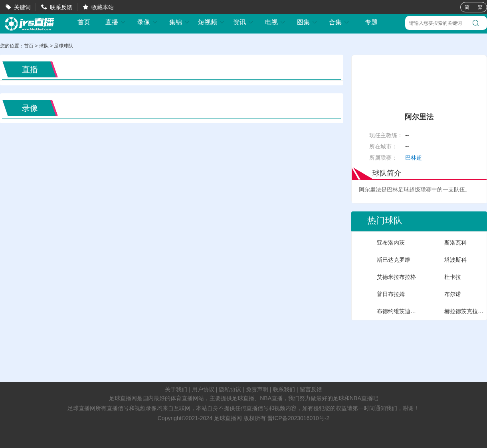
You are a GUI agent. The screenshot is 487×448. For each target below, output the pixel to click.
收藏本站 (103, 7)
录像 (148, 22)
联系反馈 (61, 7)
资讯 (243, 22)
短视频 (212, 22)
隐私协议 (230, 389)
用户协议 (203, 389)
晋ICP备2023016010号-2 (299, 418)
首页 (84, 22)
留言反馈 (311, 389)
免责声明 (257, 389)
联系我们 (284, 389)
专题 (371, 22)
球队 (44, 46)
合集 (339, 22)
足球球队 (63, 46)
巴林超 (414, 158)
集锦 (180, 22)
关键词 (22, 7)
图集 (307, 22)
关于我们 (176, 389)
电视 (275, 22)
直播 (116, 22)
